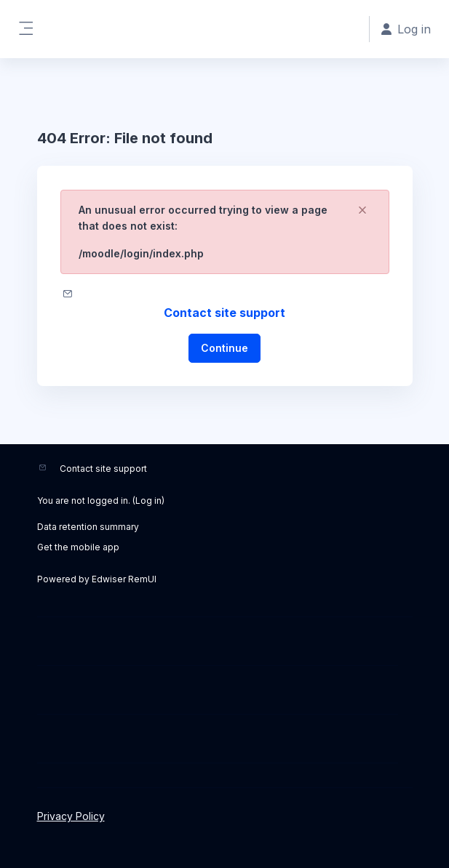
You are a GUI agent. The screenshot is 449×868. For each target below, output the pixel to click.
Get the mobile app (78, 547)
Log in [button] (406, 29)
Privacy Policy (71, 816)
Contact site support (224, 313)
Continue (224, 348)
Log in (148, 501)
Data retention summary (88, 527)
